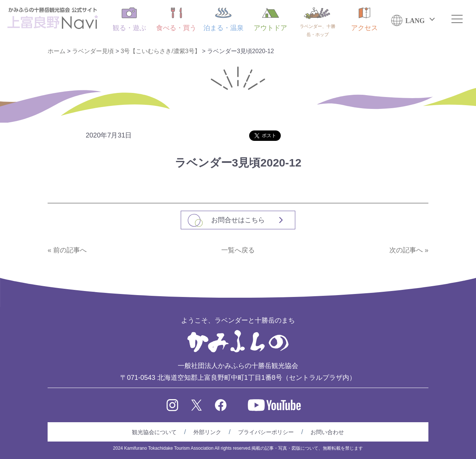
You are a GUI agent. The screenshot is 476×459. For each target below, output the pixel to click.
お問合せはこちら (238, 220)
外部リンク (207, 432)
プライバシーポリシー (266, 432)
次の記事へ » (409, 250)
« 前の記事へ (67, 250)
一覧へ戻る (238, 250)
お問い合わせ (327, 432)
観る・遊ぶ (129, 20)
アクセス (364, 20)
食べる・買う (176, 20)
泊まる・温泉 (223, 20)
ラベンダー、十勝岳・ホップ (318, 22)
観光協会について (154, 432)
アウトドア (270, 20)
